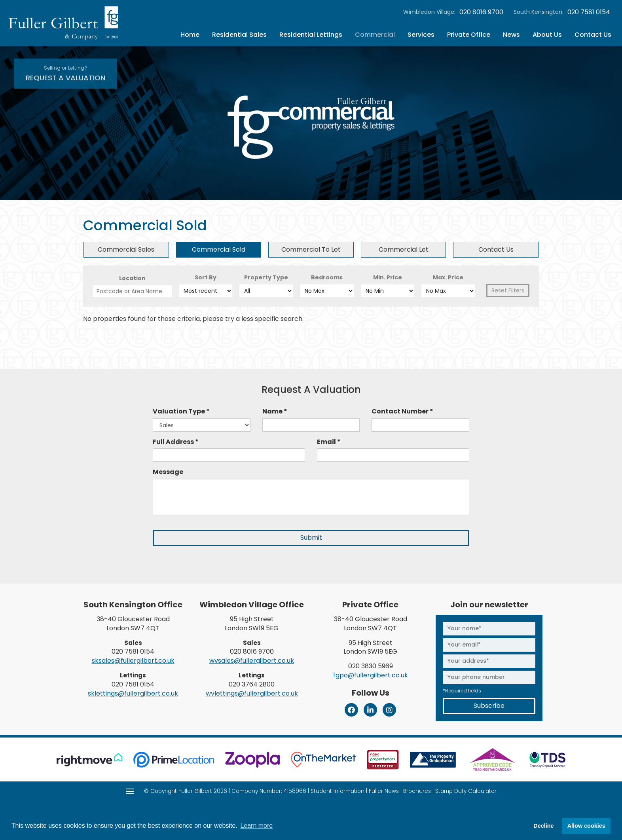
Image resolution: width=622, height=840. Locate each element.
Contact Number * (402, 411)
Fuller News (384, 791)
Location (132, 278)
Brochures (417, 791)
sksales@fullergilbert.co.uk (133, 661)
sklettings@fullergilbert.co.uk (133, 693)
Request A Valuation (65, 74)
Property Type (266, 277)
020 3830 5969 (371, 666)
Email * (329, 442)
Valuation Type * (181, 411)
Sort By (206, 277)
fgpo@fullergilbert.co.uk (371, 675)
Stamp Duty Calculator (466, 791)
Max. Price (448, 277)
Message (168, 472)
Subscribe (489, 706)
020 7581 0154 (589, 12)
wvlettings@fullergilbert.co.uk (252, 693)
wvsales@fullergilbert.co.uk (252, 661)
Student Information (338, 791)
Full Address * (176, 442)
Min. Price (388, 277)
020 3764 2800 (252, 684)
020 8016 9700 (481, 12)
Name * (275, 411)
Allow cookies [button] (586, 826)
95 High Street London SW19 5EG (252, 624)
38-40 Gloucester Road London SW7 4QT (133, 624)
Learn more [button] (256, 826)
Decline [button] (543, 826)
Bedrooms (327, 277)
